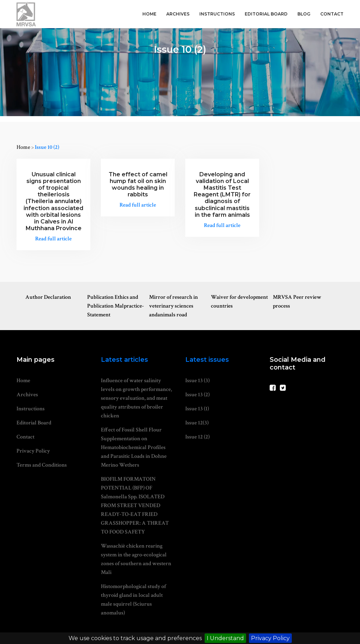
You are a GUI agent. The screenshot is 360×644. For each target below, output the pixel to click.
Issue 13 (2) (197, 395)
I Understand (225, 638)
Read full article (53, 239)
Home (149, 14)
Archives (178, 14)
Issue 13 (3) (197, 381)
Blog (304, 14)
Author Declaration (48, 297)
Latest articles (124, 360)
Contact (332, 14)
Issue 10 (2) (47, 147)
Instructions (217, 14)
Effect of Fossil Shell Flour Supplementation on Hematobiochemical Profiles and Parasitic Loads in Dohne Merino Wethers (134, 447)
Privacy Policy (270, 638)
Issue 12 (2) (197, 437)
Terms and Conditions (42, 465)
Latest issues (207, 360)
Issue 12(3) (197, 423)
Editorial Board (266, 14)
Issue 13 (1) (197, 409)
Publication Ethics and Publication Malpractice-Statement (115, 306)
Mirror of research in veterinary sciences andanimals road (173, 306)
